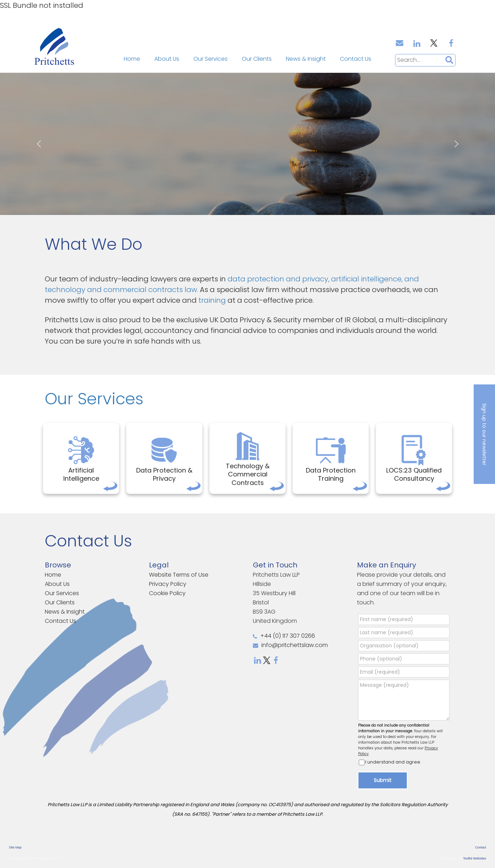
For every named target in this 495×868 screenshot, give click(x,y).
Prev (39, 144)
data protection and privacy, (279, 279)
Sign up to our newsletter (484, 434)
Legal (159, 565)
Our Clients (257, 59)
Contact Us (356, 59)
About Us (167, 59)
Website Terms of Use (179, 575)
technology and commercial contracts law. (122, 290)
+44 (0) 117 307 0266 (284, 636)
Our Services (211, 59)
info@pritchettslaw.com (290, 645)
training (213, 300)
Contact (481, 847)
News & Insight (306, 59)
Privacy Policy (168, 584)
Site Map (15, 847)
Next (456, 144)
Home (132, 59)
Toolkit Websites (475, 858)
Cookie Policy (167, 593)
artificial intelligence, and (375, 279)
